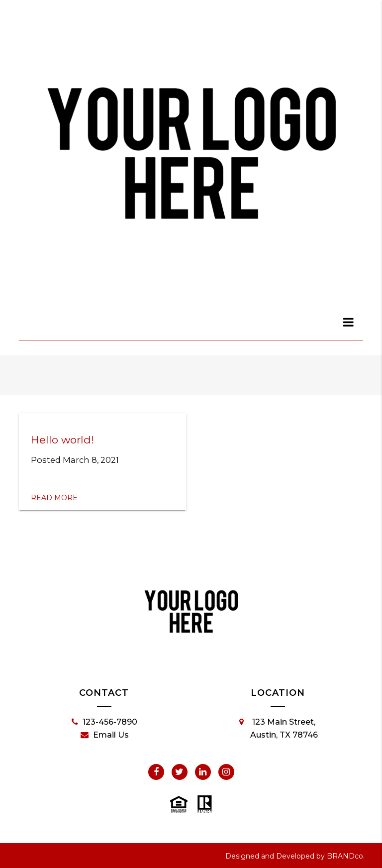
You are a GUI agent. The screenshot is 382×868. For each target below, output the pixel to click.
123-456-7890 (104, 722)
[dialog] (349, 322)
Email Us (105, 735)
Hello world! (62, 440)
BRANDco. (346, 856)
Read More (54, 498)
